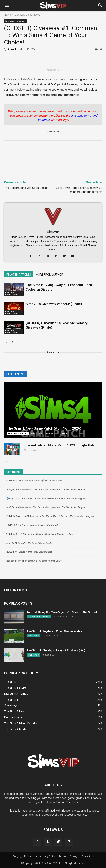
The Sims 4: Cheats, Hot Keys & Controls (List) (56, 650)
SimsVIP (12, 49)
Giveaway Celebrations (27, 15)
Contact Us (87, 856)
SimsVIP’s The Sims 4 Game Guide (35, 543)
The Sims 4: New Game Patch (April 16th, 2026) (44, 428)
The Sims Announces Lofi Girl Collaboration (40, 480)
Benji (33, 433)
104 (99, 49)
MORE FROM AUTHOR (49, 275)
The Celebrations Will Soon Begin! (26, 188)
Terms (62, 856)
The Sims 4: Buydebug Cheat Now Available (54, 631)
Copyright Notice (22, 856)
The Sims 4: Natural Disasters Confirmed (38, 525)
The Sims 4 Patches (18, 434)
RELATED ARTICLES (19, 275)
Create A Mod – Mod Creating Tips (35, 552)
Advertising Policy (45, 856)
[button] (100, 5)
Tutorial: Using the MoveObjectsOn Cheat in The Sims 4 (62, 612)
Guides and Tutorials (39, 617)
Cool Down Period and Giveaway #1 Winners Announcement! (79, 190)
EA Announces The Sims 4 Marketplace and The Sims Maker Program (52, 489)
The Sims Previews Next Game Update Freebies (50, 534)
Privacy (74, 856)
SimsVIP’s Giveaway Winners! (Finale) (54, 304)
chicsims (11, 480)
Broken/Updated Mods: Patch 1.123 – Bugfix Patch (60, 445)
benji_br (10, 489)
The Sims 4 (34, 636)
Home (7, 15)
